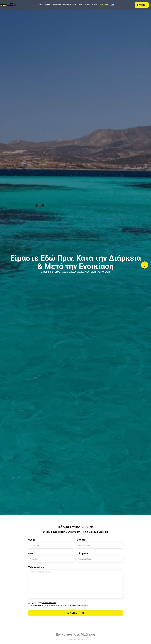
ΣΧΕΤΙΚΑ (95, 5)
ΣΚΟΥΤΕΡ (48, 5)
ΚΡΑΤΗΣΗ (142, 5)
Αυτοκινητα (57, 5)
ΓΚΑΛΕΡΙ (87, 5)
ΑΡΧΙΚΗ (40, 5)
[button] (114, 5)
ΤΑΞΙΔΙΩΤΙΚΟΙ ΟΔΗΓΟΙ (70, 5)
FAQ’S (81, 5)
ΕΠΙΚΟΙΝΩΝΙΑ (104, 5)
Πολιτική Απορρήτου (49, 603)
